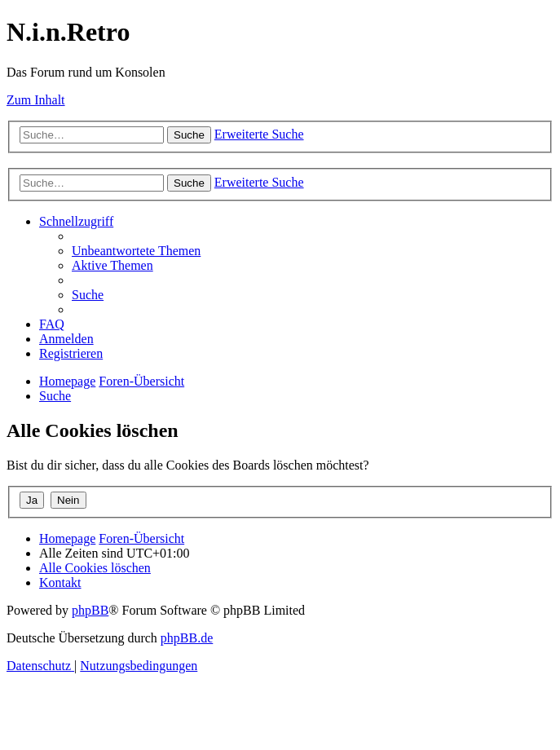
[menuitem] (136, 251)
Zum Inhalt (36, 100)
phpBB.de (187, 638)
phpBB (90, 610)
